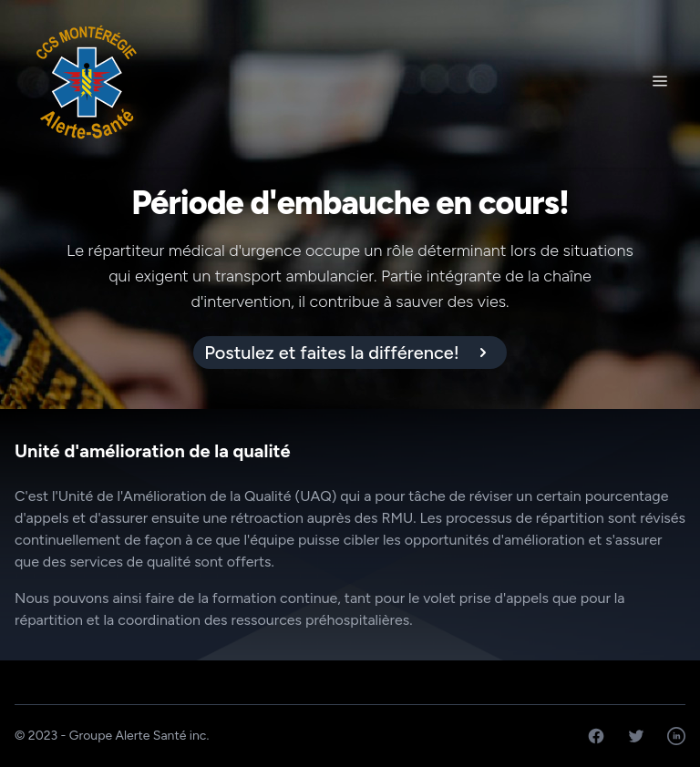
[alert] (350, 353)
